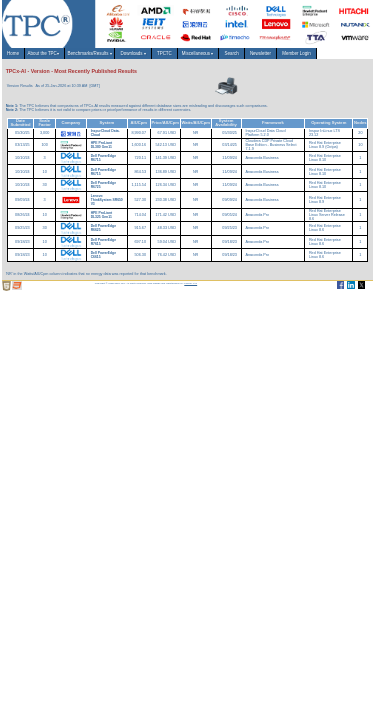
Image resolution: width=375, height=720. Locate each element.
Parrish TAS (190, 283)
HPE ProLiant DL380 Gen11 (101, 145)
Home (13, 53)
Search (236, 53)
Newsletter (266, 53)
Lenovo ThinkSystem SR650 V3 (107, 200)
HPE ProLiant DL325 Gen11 (101, 215)
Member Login (303, 53)
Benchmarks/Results (92, 53)
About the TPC (45, 53)
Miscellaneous (203, 53)
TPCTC (169, 53)
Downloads (137, 53)
